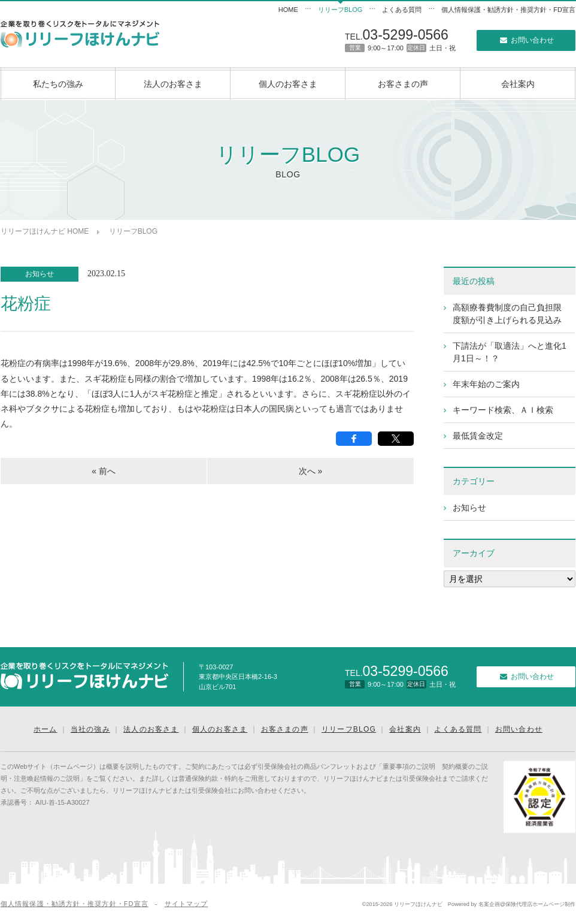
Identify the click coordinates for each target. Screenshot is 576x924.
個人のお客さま (288, 84)
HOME (288, 10)
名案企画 (489, 904)
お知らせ (40, 274)
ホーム (46, 729)
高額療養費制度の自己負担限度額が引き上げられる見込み (507, 314)
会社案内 (518, 84)
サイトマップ (187, 904)
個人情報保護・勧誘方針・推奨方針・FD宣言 (508, 10)
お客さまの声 (403, 84)
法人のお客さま (173, 84)
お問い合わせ (526, 40)
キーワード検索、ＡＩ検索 (503, 410)
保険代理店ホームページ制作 (540, 904)
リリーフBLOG (340, 10)
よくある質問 (402, 10)
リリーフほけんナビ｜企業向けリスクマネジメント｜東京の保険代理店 (80, 34)
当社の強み (90, 729)
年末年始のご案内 (486, 384)
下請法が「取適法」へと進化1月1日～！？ (510, 352)
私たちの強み (58, 84)
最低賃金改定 (478, 436)
